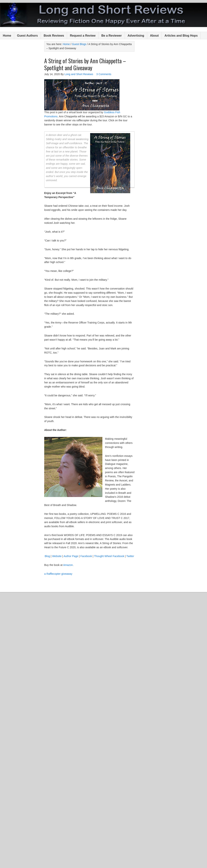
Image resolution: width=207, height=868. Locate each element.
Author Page (71, 556)
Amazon (68, 565)
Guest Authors (27, 36)
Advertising (136, 36)
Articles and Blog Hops (181, 36)
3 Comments (104, 74)
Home (7, 36)
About (154, 36)
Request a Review (83, 36)
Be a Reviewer (112, 36)
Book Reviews (54, 36)
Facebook (86, 556)
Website (57, 556)
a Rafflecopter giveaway (58, 574)
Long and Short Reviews (103, 15)
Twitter (130, 556)
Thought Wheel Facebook (109, 556)
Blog (47, 556)
